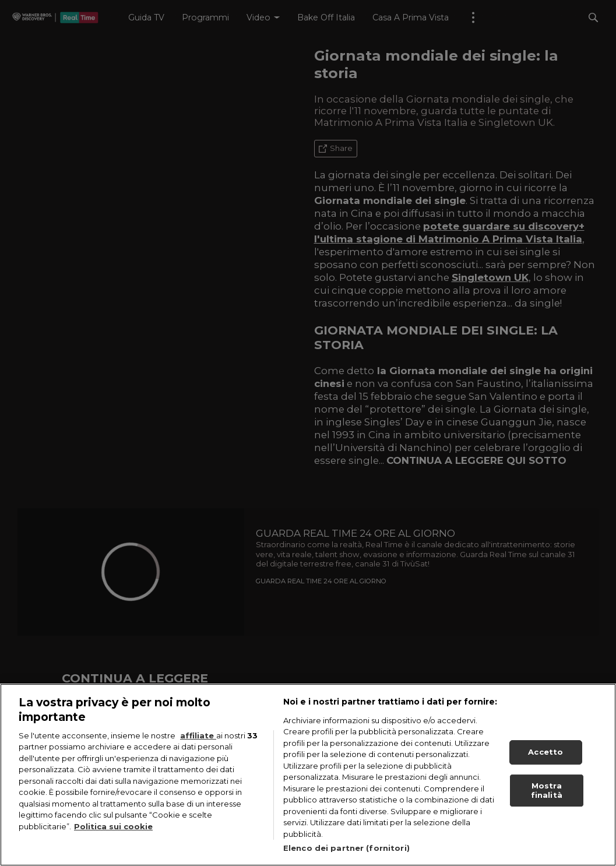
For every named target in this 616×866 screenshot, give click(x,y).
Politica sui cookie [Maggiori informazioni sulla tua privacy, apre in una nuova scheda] (113, 826)
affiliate (198, 735)
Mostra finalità (547, 790)
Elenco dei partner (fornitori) (346, 848)
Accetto (545, 752)
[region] (308, 775)
